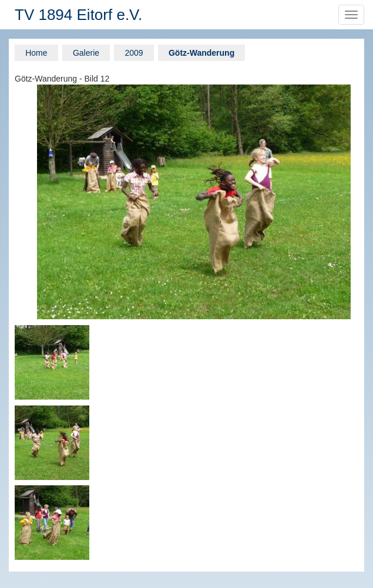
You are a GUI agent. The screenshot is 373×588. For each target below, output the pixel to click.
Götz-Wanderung (201, 53)
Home (36, 53)
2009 (134, 53)
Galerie (86, 53)
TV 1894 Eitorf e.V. (78, 15)
